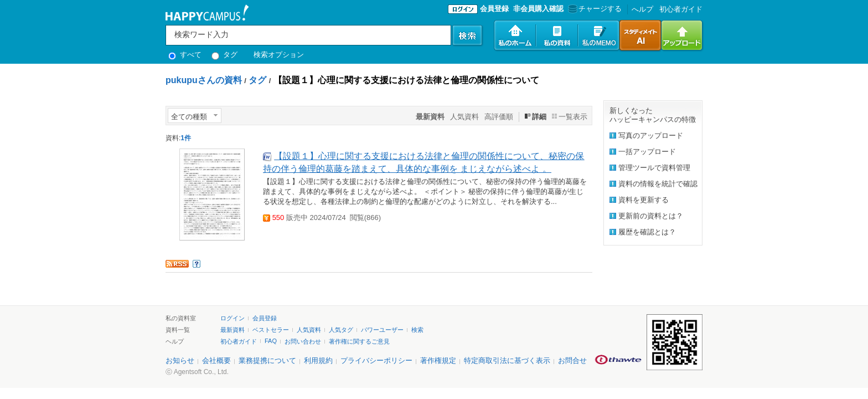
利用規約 (318, 360)
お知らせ (180, 360)
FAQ (271, 341)
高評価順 (499, 117)
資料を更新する (644, 200)
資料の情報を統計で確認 (658, 184)
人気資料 (464, 117)
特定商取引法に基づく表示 (507, 360)
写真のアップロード (651, 135)
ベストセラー (271, 330)
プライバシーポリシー (376, 360)
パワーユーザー (382, 330)
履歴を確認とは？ (647, 232)
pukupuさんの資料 (204, 80)
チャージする (594, 9)
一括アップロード (647, 152)
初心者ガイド (681, 9)
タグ (224, 55)
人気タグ (341, 330)
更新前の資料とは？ (651, 216)
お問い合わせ (303, 341)
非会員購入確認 (538, 9)
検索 (417, 330)
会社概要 (216, 360)
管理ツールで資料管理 (654, 168)
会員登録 (494, 9)
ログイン (232, 318)
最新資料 (232, 330)
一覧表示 (573, 117)
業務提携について (267, 360)
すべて (185, 55)
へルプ (642, 9)
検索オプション (279, 55)
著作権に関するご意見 (359, 341)
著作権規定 (438, 360)
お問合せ (572, 360)
